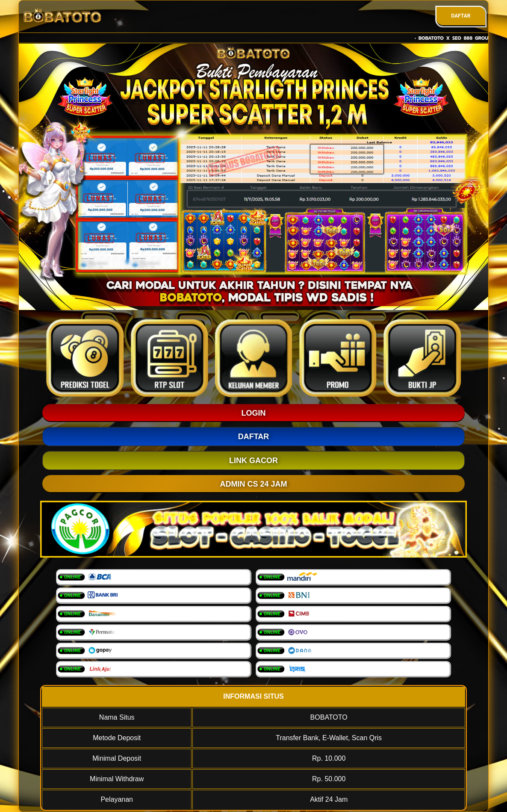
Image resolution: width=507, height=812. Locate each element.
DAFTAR (461, 16)
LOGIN (254, 413)
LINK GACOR (253, 461)
